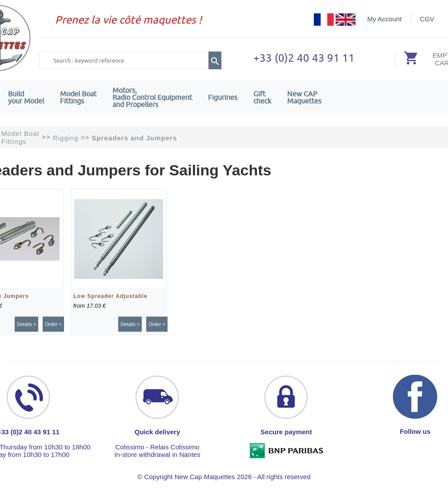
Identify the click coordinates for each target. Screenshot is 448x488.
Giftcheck (262, 97)
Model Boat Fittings (78, 97)
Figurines (223, 97)
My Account (384, 19)
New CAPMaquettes (304, 97)
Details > (26, 324)
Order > (53, 324)
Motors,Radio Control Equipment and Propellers (152, 97)
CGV (427, 19)
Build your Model (26, 97)
